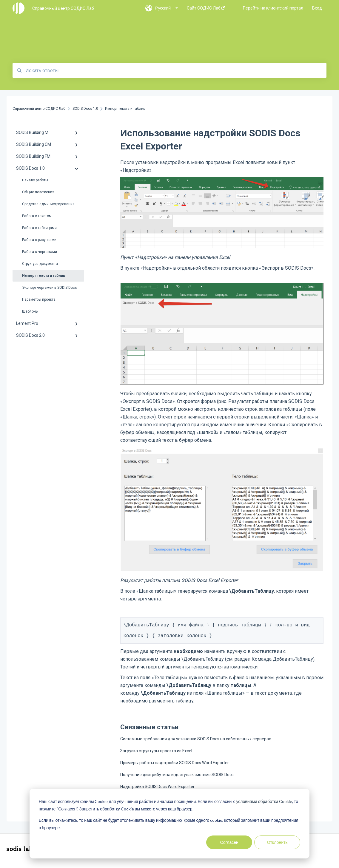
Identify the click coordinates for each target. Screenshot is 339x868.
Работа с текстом (37, 216)
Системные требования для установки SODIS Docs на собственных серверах (196, 742)
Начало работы (35, 180)
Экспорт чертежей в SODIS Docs (50, 288)
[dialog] (169, 824)
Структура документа (40, 264)
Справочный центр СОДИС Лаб (63, 8)
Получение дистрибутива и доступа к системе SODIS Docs (177, 778)
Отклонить (277, 842)
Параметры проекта (39, 299)
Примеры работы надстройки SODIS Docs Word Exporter (175, 766)
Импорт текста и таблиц (44, 276)
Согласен (229, 842)
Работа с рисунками (39, 240)
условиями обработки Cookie (264, 801)
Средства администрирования (48, 204)
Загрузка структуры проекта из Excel (156, 754)
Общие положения (38, 192)
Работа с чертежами (40, 252)
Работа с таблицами (39, 228)
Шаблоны (30, 311)
